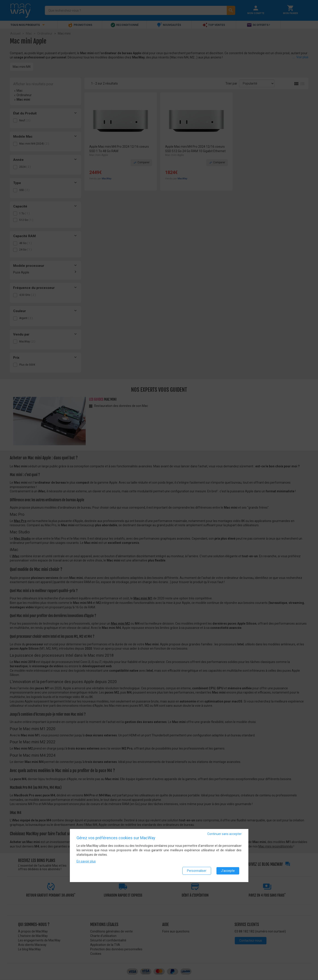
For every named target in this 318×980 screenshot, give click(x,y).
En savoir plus (86, 862)
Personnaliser (197, 871)
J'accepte (228, 871)
